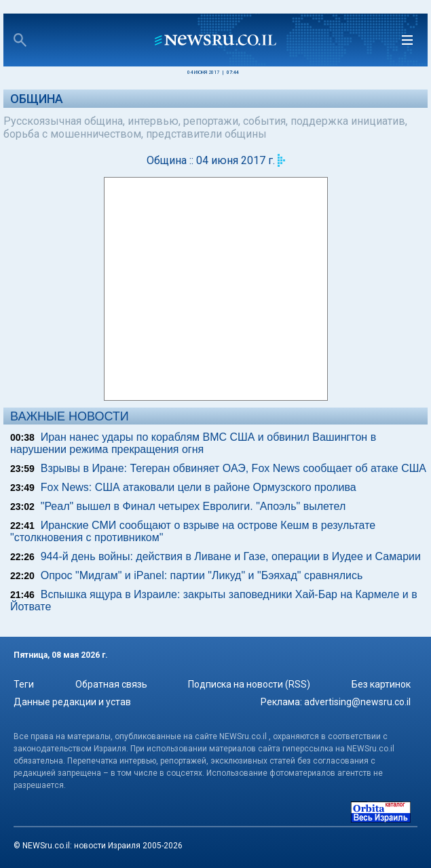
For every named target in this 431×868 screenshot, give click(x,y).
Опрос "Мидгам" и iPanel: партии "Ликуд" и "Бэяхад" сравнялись (202, 575)
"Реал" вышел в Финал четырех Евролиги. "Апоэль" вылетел (193, 506)
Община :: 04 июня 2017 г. (211, 160)
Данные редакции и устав (72, 702)
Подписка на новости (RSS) (249, 684)
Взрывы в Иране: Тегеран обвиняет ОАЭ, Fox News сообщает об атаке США (233, 468)
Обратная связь (111, 684)
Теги (24, 684)
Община (37, 99)
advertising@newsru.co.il (357, 702)
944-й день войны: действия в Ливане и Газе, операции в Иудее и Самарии (231, 556)
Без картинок (381, 684)
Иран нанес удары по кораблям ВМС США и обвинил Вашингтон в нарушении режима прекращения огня (193, 443)
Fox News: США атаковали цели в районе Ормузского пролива (199, 487)
